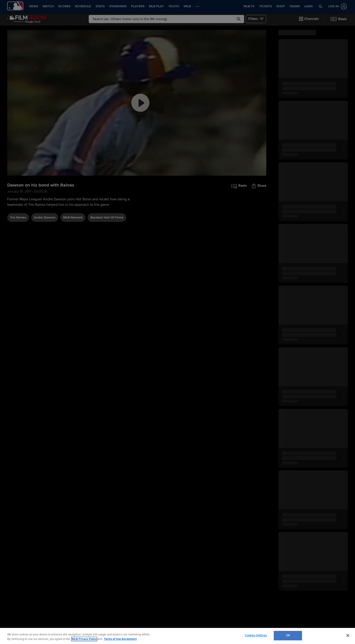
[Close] (348, 635)
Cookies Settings (256, 635)
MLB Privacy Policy (84, 639)
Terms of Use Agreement (120, 639)
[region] (177, 636)
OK (288, 635)
